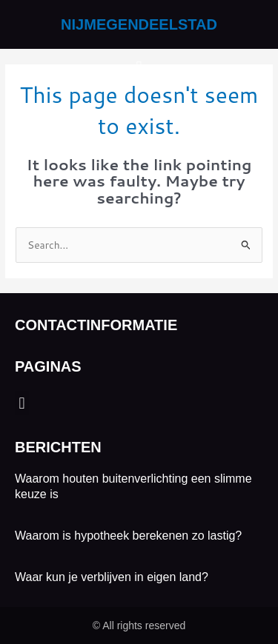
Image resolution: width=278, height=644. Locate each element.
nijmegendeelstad (139, 24)
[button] (139, 68)
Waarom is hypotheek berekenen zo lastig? (128, 536)
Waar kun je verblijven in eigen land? (112, 577)
